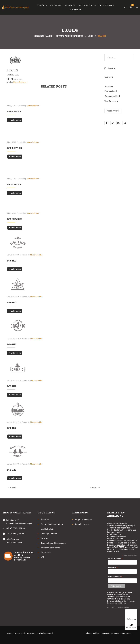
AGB (42, 557)
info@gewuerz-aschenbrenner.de (15, 541)
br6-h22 (12, 261)
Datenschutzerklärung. (117, 603)
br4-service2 (15, 111)
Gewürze (112, 68)
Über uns (45, 520)
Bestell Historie (82, 524)
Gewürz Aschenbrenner (29, 633)
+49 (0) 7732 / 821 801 (16, 528)
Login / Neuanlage (83, 520)
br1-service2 (15, 219)
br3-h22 (12, 386)
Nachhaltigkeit (47, 529)
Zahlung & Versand (49, 534)
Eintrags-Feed (111, 91)
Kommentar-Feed (112, 96)
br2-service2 (15, 184)
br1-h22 (12, 470)
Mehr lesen (16, 120)
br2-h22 (12, 428)
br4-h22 (12, 344)
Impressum (46, 552)
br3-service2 (15, 148)
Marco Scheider (20, 82)
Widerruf (44, 538)
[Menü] (136, 611)
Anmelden (109, 86)
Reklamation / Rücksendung (53, 543)
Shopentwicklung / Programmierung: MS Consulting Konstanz (109, 633)
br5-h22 (12, 302)
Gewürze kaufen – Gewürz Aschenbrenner (59, 36)
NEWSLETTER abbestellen (118, 607)
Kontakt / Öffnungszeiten (52, 524)
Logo (90, 36)
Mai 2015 (109, 77)
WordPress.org (111, 101)
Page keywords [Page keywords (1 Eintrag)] (113, 111)
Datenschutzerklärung (50, 548)
